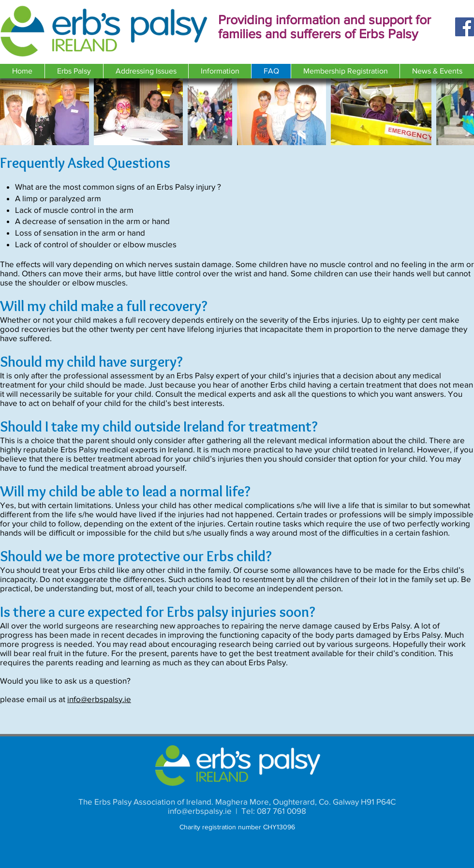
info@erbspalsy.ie (99, 699)
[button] (74, 71)
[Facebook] (465, 27)
